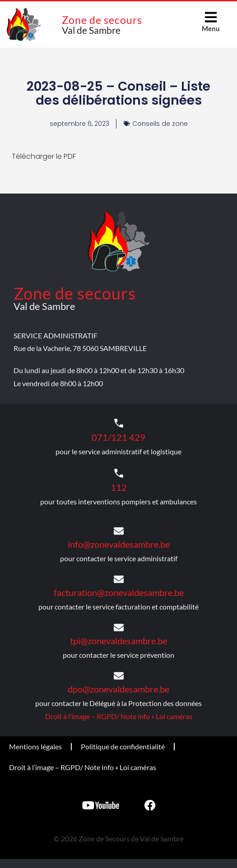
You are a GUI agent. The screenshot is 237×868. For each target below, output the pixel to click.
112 (119, 487)
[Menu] (211, 17)
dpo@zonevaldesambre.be (118, 689)
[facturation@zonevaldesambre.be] (119, 579)
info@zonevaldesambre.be (119, 544)
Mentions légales (35, 746)
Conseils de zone (160, 124)
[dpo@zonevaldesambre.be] (119, 676)
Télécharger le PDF (44, 156)
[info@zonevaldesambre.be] (119, 531)
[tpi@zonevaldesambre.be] (119, 628)
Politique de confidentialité (123, 746)
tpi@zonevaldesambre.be (118, 641)
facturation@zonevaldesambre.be (119, 592)
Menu (211, 28)
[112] (119, 473)
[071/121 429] (119, 423)
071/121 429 (118, 437)
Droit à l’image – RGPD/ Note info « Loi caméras (119, 716)
